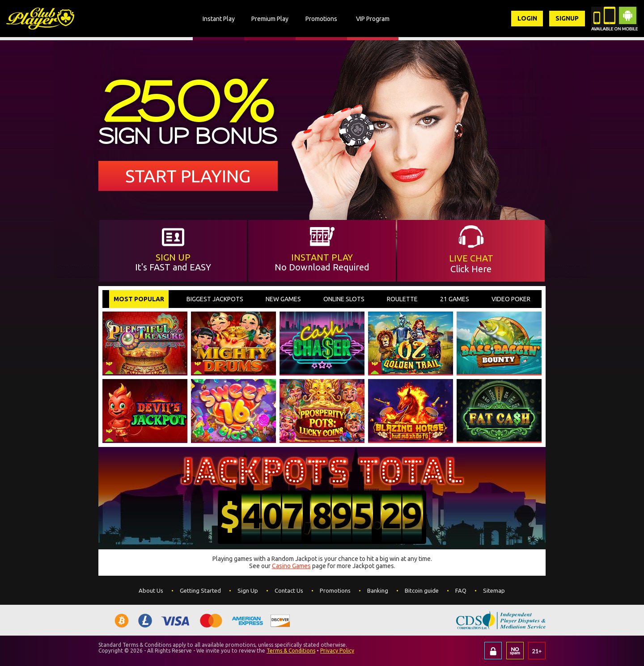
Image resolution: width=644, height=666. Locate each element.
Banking (378, 590)
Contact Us (289, 590)
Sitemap (494, 590)
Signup (567, 18)
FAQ (461, 590)
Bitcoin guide (422, 590)
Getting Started (200, 590)
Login (527, 18)
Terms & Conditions (291, 651)
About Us (151, 590)
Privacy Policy (337, 651)
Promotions (335, 590)
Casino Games (291, 566)
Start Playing (188, 176)
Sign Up (248, 590)
